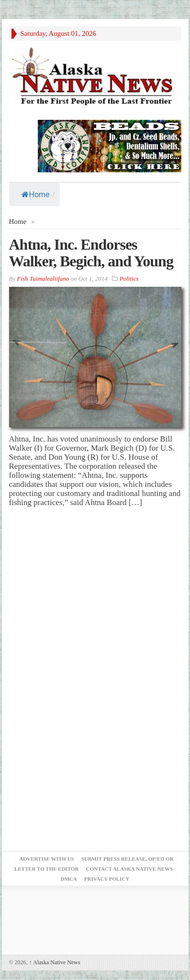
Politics (129, 279)
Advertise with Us (46, 859)
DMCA (69, 879)
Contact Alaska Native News (129, 869)
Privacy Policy (107, 879)
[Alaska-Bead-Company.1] (110, 145)
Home (36, 195)
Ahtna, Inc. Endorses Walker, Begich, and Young (91, 253)
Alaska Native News (55, 962)
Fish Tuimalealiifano (43, 279)
